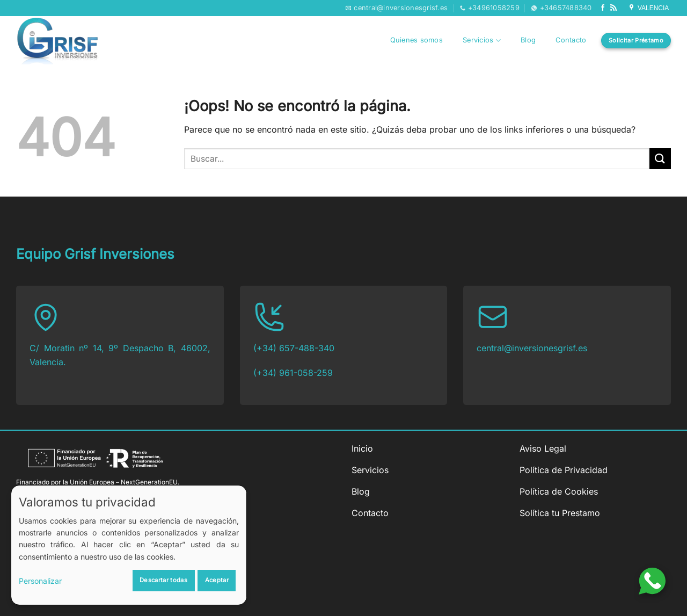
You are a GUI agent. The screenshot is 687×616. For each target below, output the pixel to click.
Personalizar (40, 581)
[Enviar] (660, 159)
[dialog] (129, 545)
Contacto (571, 40)
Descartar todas (163, 580)
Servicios (482, 41)
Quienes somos (416, 40)
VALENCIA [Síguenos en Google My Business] (649, 8)
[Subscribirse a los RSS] (613, 8)
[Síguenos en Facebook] (603, 8)
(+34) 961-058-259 (293, 373)
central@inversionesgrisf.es (532, 348)
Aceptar (217, 580)
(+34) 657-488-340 (294, 348)
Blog (528, 40)
